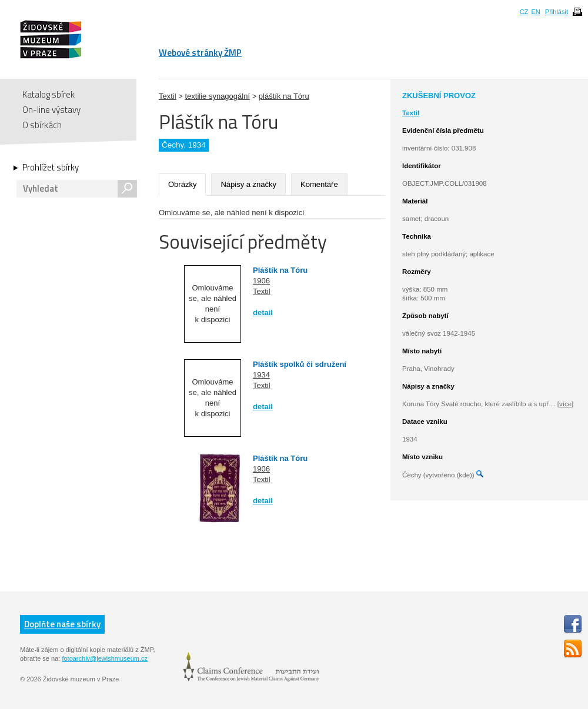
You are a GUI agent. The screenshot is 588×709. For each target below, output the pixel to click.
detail (263, 312)
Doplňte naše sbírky (62, 624)
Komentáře (319, 184)
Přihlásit (557, 12)
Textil (168, 96)
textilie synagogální (217, 96)
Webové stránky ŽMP (200, 53)
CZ (524, 12)
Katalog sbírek (49, 94)
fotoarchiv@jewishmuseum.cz (105, 658)
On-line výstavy (51, 110)
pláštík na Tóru (284, 96)
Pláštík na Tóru (280, 270)
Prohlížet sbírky (51, 168)
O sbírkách (42, 125)
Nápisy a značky (248, 184)
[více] (565, 404)
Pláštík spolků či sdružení (300, 364)
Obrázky (182, 184)
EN (535, 12)
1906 (261, 281)
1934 (261, 375)
